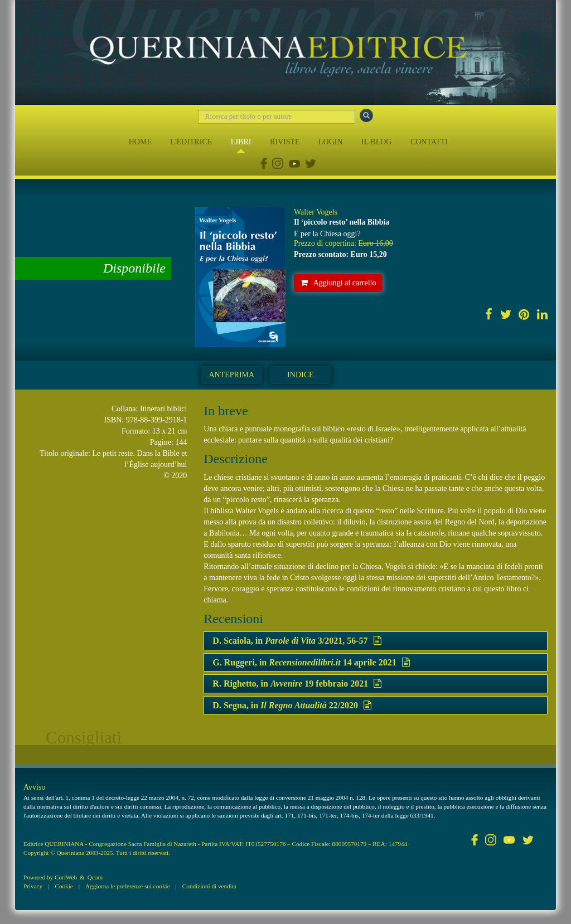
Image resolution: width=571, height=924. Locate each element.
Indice (300, 375)
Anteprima (231, 375)
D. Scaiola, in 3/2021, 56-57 (297, 641)
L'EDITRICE (191, 142)
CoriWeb (66, 877)
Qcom (95, 877)
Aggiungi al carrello (338, 283)
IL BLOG (376, 142)
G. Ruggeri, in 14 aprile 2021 (311, 662)
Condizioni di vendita (209, 886)
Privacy (33, 886)
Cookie (64, 886)
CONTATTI (429, 142)
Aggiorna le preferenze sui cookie (128, 886)
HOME (140, 142)
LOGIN (331, 142)
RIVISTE (285, 142)
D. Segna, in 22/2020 (292, 705)
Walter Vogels (316, 212)
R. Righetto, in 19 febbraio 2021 (297, 684)
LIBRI (241, 142)
